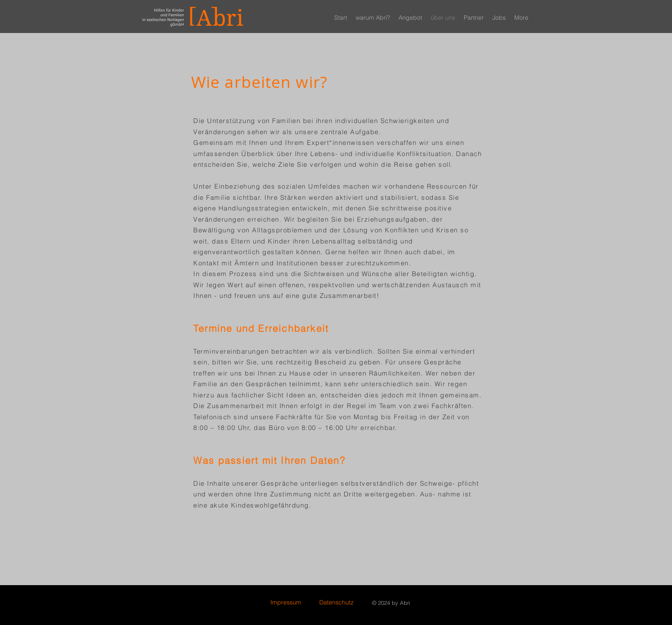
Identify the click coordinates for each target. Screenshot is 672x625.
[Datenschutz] (336, 603)
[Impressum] (286, 603)
